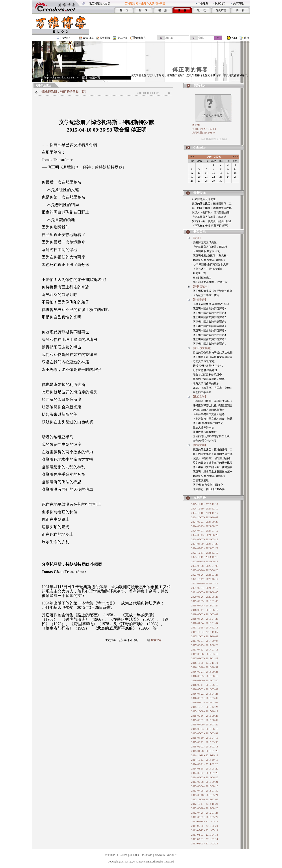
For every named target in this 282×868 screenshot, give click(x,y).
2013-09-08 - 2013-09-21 (205, 782)
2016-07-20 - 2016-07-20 (205, 680)
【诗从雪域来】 (201, 286)
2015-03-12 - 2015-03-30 (205, 742)
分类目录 (200, 232)
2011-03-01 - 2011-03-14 (205, 839)
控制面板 (105, 38)
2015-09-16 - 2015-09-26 (205, 716)
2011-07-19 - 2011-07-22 (205, 822)
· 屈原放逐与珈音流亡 (204, 432)
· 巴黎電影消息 (200, 480)
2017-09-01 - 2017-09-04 (205, 641)
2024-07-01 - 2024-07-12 (205, 531)
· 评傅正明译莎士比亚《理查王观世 (212, 405)
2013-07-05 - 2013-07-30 (205, 791)
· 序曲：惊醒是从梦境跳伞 (207, 375)
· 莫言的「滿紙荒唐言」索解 (208, 379)
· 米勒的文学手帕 (201, 392)
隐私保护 (172, 855)
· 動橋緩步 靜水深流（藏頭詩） (210, 260)
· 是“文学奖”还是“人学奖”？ (208, 366)
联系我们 (220, 4)
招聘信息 (147, 855)
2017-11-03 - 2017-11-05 (205, 632)
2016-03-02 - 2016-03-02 (205, 698)
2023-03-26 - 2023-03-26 (205, 575)
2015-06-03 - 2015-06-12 (205, 729)
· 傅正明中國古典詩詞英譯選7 (209, 317)
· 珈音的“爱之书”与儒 (204, 441)
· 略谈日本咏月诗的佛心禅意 (208, 410)
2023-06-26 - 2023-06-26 (205, 570)
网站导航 (160, 855)
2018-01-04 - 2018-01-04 (205, 623)
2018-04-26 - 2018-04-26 (205, 619)
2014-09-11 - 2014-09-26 (205, 764)
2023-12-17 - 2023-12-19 (205, 553)
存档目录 (200, 498)
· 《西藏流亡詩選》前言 (205, 295)
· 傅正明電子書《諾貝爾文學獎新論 (212, 357)
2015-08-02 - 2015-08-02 (205, 720)
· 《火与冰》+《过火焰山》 (207, 269)
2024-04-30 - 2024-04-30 (205, 544)
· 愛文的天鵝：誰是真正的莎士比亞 (211, 221)
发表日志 (88, 38)
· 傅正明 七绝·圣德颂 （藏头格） (210, 256)
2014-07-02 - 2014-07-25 (205, 773)
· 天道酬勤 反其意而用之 (206, 251)
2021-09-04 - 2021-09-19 (205, 588)
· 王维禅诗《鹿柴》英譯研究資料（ (212, 401)
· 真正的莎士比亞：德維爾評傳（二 (211, 204)
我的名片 (200, 86)
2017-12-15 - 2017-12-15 (205, 628)
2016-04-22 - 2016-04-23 (205, 694)
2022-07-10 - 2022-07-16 (205, 584)
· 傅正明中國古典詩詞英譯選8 (209, 313)
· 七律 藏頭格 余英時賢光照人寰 (210, 264)
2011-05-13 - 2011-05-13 (205, 830)
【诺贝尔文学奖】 (202, 348)
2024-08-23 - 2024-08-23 (205, 526)
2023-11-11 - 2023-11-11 (204, 557)
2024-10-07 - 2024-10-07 (205, 517)
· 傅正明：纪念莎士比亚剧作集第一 (212, 472)
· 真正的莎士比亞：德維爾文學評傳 (211, 208)
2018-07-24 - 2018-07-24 (205, 606)
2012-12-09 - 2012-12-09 (205, 799)
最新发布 (200, 193)
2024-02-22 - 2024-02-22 (205, 548)
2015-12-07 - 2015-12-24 (205, 707)
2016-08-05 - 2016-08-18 (205, 676)
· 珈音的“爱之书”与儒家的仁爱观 (211, 436)
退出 (247, 38)
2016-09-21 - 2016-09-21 (205, 672)
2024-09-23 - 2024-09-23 (205, 522)
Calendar (200, 148)
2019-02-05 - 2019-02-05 (205, 601)
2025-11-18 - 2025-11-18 (205, 504)
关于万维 (238, 4)
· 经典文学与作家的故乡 (205, 383)
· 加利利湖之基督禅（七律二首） (211, 282)
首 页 (124, 10)
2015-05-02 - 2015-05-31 (205, 733)
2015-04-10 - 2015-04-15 (205, 738)
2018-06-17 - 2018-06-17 (205, 610)
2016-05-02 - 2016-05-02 (205, 689)
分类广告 (221, 10)
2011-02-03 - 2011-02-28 (205, 844)
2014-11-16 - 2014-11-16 (205, 755)
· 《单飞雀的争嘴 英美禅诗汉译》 (210, 226)
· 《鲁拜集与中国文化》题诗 (208, 414)
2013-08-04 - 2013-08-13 (205, 786)
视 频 (163, 10)
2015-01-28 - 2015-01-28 (205, 751)
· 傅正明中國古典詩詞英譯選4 (209, 331)
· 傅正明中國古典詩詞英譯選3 (209, 335)
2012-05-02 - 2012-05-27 (205, 817)
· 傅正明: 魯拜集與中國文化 (207, 423)
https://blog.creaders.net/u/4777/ (62, 78)
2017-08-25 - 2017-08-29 (205, 645)
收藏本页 (95, 78)
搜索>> (66, 38)
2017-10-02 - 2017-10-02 (205, 636)
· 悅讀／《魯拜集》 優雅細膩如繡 (210, 212)
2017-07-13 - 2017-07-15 (205, 650)
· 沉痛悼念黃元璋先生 (203, 199)
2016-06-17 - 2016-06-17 (205, 685)
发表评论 (156, 640)
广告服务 (203, 4)
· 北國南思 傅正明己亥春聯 (208, 489)
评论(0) (134, 640)
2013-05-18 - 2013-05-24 (205, 795)
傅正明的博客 (190, 70)
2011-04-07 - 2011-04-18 (205, 835)
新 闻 (143, 10)
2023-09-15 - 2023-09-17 (205, 561)
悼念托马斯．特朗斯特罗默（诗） (65, 92)
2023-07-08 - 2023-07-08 (205, 566)
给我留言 (141, 38)
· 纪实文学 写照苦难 (203, 361)
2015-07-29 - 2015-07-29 (205, 725)
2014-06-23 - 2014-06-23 (205, 777)
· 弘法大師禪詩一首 (203, 427)
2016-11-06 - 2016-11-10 (205, 663)
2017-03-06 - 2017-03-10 (205, 654)
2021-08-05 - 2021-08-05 (205, 592)
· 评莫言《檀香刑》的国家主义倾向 (212, 388)
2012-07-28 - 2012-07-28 (205, 813)
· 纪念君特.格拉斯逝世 (204, 370)
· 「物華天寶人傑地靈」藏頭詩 (208, 217)
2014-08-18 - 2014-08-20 (205, 769)
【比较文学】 (199, 397)
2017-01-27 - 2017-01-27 (205, 658)
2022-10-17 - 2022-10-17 (205, 579)
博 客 (182, 10)
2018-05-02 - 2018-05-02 (205, 614)
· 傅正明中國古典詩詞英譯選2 (209, 339)
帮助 (234, 38)
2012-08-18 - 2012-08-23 (205, 808)
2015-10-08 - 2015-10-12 (205, 711)
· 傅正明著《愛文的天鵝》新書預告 (212, 467)
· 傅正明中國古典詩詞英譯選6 (209, 322)
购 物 (240, 10)
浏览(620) (110, 640)
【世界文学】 (199, 445)
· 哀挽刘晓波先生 (201, 278)
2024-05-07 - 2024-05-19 (205, 539)
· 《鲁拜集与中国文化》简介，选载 (212, 419)
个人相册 (122, 38)
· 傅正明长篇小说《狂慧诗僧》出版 (212, 291)
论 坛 (201, 10)
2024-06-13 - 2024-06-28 (205, 535)
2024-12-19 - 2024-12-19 (205, 509)
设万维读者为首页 (100, 4)
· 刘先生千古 (199, 273)
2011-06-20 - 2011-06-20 (205, 826)
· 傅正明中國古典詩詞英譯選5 (209, 326)
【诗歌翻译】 (199, 300)
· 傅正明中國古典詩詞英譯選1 (209, 344)
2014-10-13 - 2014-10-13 (205, 760)
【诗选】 (197, 238)
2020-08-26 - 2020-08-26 (205, 597)
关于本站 (110, 855)
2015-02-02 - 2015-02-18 (205, 747)
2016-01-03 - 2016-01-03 (205, 703)
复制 (84, 78)
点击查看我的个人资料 (214, 139)
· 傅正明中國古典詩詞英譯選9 (209, 309)
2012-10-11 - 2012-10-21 (205, 804)
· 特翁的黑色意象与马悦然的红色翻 (212, 353)
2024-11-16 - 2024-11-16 (205, 513)
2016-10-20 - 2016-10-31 (205, 667)
